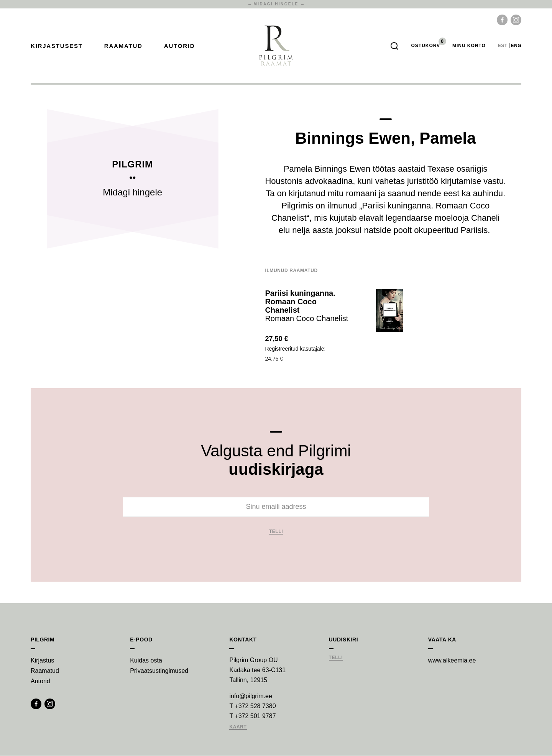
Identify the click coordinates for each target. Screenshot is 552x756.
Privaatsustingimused (159, 671)
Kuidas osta (146, 661)
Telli (276, 532)
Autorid (180, 46)
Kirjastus (42, 661)
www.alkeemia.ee (452, 661)
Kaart (238, 727)
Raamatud (123, 46)
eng (516, 46)
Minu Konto (469, 46)
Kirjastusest (57, 46)
